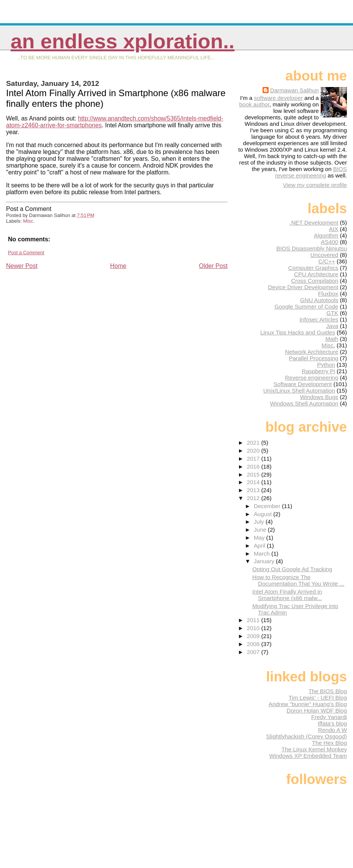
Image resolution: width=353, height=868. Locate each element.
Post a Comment (26, 253)
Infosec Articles (319, 319)
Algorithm (326, 235)
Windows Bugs (319, 397)
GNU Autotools (319, 300)
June (261, 530)
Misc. (29, 221)
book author (254, 104)
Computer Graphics (313, 268)
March (263, 554)
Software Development (303, 384)
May (260, 538)
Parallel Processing (313, 358)
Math (332, 339)
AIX (334, 229)
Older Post (213, 266)
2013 (254, 490)
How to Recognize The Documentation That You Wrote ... (298, 580)
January (265, 561)
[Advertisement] (63, 323)
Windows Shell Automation (304, 403)
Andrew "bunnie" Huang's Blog (308, 704)
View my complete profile (315, 185)
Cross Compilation (315, 281)
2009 (254, 636)
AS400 (330, 242)
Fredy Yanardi (329, 717)
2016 (254, 466)
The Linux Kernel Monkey (314, 749)
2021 (254, 443)
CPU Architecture (316, 274)
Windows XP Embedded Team (308, 756)
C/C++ (327, 261)
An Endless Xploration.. (123, 41)
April (260, 546)
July (260, 522)
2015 (254, 474)
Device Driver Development (303, 287)
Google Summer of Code (306, 306)
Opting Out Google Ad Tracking (292, 569)
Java (332, 326)
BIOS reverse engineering (311, 172)
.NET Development (314, 223)
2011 (254, 620)
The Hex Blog (329, 743)
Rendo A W (332, 730)
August (264, 514)
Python (326, 365)
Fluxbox (328, 294)
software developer (278, 98)
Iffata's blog (332, 723)
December (268, 506)
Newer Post (22, 266)
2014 (254, 482)
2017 (254, 459)
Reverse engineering (312, 378)
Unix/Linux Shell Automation (299, 390)
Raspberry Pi (318, 371)
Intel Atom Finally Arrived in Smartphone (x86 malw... (287, 595)
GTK (332, 313)
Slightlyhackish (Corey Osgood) (306, 736)
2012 (254, 498)
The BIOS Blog (328, 691)
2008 (254, 644)
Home (118, 266)
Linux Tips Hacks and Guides (298, 332)
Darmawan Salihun (294, 90)
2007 (254, 652)
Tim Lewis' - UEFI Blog (318, 698)
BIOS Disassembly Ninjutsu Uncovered (312, 252)
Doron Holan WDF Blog (317, 710)
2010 (254, 628)
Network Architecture (312, 352)
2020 (254, 451)
